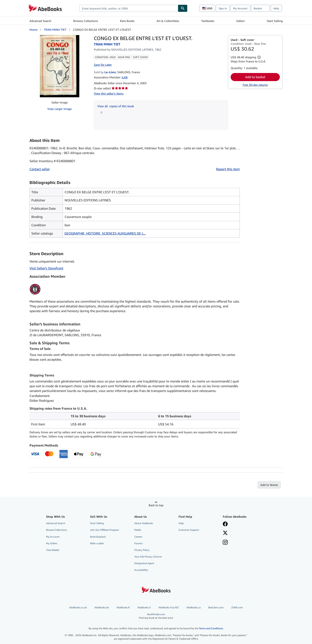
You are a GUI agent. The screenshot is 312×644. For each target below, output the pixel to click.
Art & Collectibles (168, 21)
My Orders (52, 543)
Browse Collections (86, 21)
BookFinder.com (156, 616)
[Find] (183, 8)
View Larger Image (59, 109)
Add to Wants (269, 485)
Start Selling (275, 21)
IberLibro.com (216, 607)
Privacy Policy (142, 550)
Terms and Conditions (211, 628)
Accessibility (141, 570)
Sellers (240, 21)
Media (138, 530)
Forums (138, 543)
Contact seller (40, 169)
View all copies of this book (116, 106)
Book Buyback (98, 537)
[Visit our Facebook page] (225, 524)
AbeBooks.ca (193, 607)
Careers (138, 537)
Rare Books (127, 21)
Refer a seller (97, 543)
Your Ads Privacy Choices (148, 557)
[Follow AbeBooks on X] (225, 533)
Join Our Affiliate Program (105, 530)
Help (276, 8)
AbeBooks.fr (123, 607)
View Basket (53, 550)
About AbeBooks (144, 523)
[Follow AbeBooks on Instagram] (225, 543)
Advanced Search (40, 21)
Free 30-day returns (255, 85)
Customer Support (189, 530)
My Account (240, 8)
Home (33, 30)
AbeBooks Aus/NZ (169, 607)
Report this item (228, 169)
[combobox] (129, 8)
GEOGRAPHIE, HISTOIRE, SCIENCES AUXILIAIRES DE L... (105, 233)
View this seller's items (109, 93)
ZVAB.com (237, 607)
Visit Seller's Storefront (46, 268)
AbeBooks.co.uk (78, 607)
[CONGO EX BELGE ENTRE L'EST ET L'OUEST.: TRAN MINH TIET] (60, 66)
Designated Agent (144, 563)
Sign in (223, 8)
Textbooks (208, 21)
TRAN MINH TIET (55, 30)
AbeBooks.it (144, 607)
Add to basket (255, 77)
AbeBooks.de (102, 607)
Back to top (156, 505)
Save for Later (103, 65)
